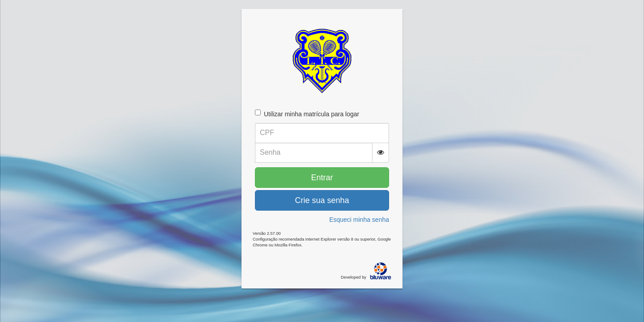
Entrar (322, 178)
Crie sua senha (322, 200)
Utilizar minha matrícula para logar (307, 114)
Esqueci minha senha (359, 220)
